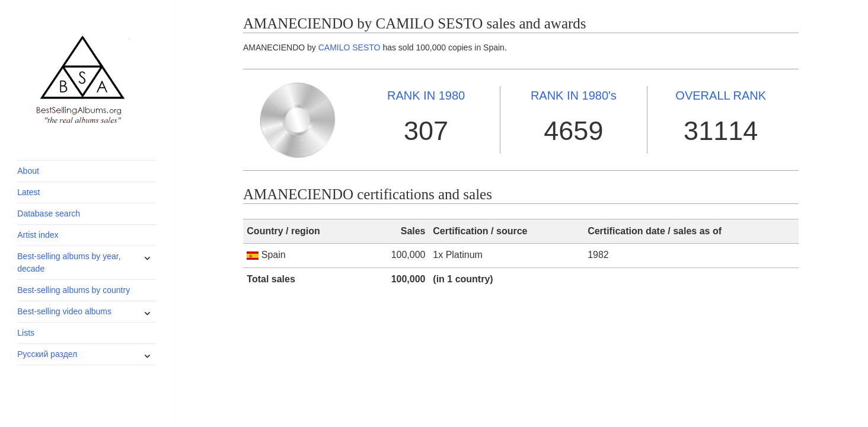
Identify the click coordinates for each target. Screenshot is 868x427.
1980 (426, 95)
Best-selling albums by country (74, 290)
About (28, 171)
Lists (26, 333)
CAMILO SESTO (350, 47)
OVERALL (721, 95)
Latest (28, 192)
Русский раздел (47, 354)
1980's (574, 95)
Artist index (38, 235)
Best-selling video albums (64, 311)
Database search (49, 213)
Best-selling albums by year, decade (69, 262)
